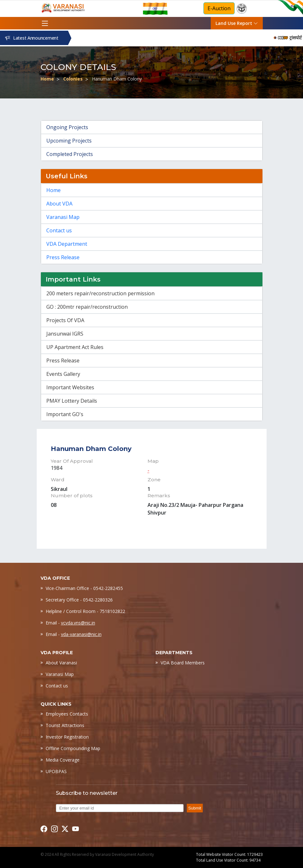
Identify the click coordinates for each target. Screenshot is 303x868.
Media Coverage (63, 760)
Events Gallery (63, 374)
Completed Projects (70, 154)
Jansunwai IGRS (65, 334)
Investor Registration (67, 737)
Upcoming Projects (69, 141)
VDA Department (67, 244)
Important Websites (70, 387)
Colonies (73, 79)
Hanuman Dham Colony (117, 79)
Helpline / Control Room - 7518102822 (85, 611)
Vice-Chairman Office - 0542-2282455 (84, 588)
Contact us (59, 230)
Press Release (63, 257)
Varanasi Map (63, 217)
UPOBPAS (56, 771)
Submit (195, 808)
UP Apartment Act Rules (75, 347)
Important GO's (65, 414)
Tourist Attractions (65, 725)
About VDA (59, 204)
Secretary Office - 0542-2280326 (79, 600)
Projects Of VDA (65, 320)
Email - (70, 623)
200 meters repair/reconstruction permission (100, 293)
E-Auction (219, 8)
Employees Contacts (67, 714)
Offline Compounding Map (73, 748)
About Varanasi (61, 663)
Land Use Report (237, 23)
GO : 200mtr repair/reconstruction (87, 307)
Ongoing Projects (67, 127)
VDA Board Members (183, 663)
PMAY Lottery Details (72, 401)
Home (47, 79)
